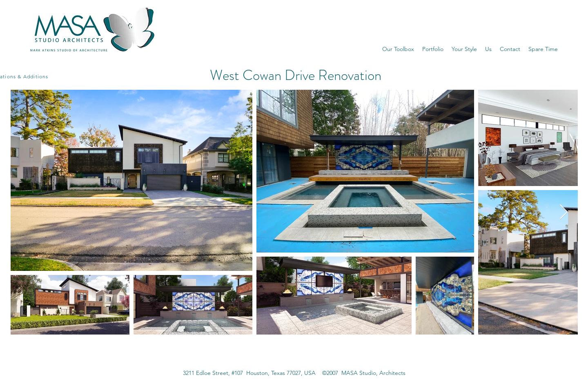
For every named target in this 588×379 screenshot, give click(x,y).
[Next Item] (564, 212)
